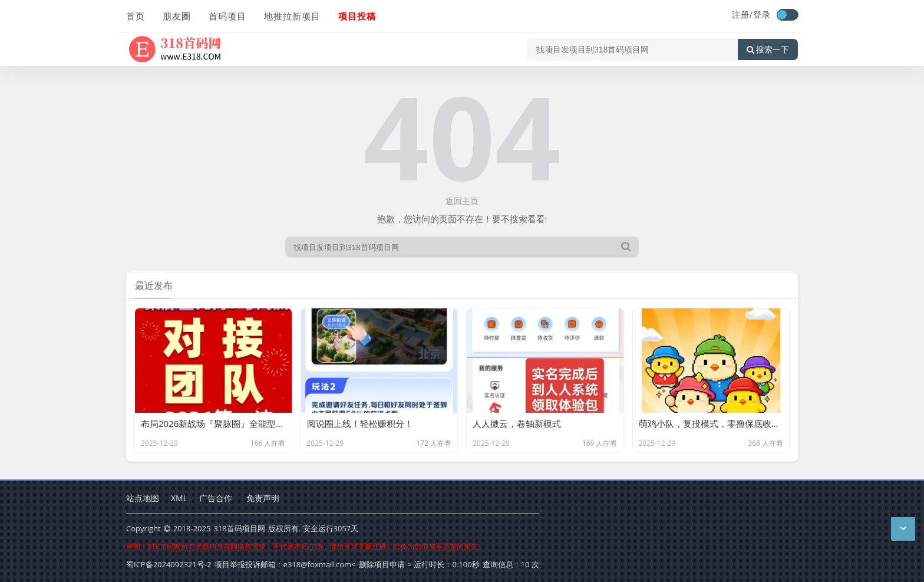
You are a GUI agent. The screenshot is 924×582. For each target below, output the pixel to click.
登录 (762, 14)
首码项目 (227, 16)
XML (179, 498)
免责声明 (263, 498)
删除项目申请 (382, 564)
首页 (136, 16)
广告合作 (216, 498)
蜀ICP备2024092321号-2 (169, 564)
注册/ (742, 14)
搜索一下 (768, 50)
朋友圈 (177, 16)
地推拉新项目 (292, 16)
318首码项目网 (239, 528)
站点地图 (143, 498)
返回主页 (462, 201)
